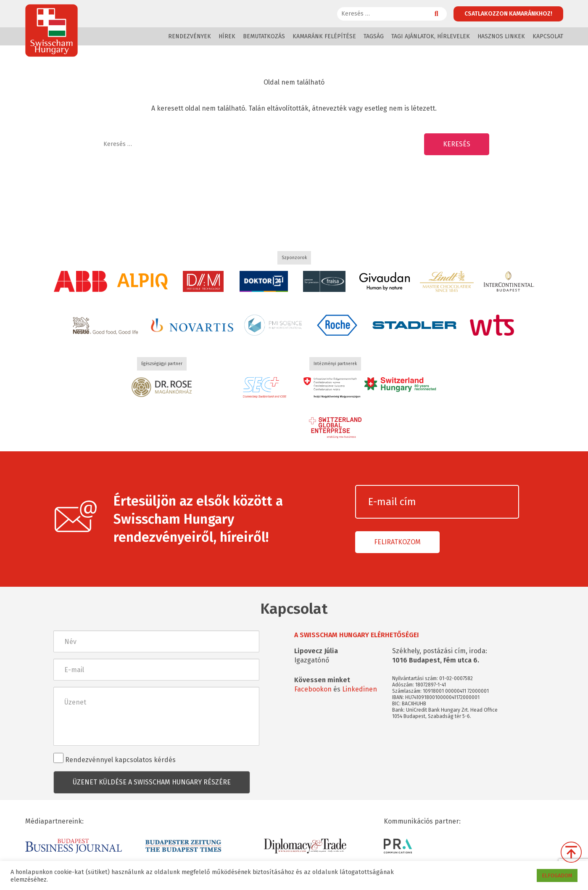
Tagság (374, 36)
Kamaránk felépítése (324, 36)
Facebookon (313, 689)
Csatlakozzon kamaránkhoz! (508, 14)
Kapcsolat (548, 36)
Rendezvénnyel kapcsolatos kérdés (115, 758)
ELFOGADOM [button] (557, 875)
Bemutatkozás (264, 36)
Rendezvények (190, 36)
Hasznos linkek (501, 36)
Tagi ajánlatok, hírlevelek (431, 36)
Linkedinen (360, 689)
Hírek (227, 36)
